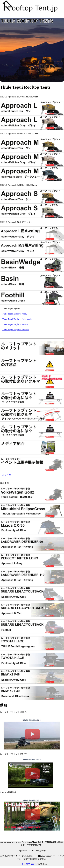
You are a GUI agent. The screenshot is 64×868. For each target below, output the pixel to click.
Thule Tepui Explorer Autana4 (16, 330)
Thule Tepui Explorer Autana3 (16, 324)
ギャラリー (8, 475)
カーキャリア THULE (28, 864)
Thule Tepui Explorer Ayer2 (15, 314)
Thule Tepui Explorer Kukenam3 (17, 319)
